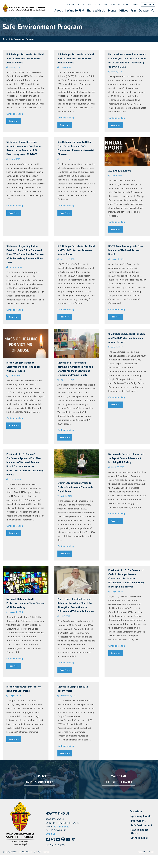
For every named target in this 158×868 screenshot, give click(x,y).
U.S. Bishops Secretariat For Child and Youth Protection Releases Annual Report (127, 338)
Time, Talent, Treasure (118, 782)
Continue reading (15, 114)
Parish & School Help (40, 782)
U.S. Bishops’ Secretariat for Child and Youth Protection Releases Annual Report (25, 58)
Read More (14, 121)
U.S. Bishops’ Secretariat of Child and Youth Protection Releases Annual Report (76, 58)
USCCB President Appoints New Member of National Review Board (126, 250)
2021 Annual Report (120, 171)
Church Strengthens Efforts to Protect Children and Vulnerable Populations (75, 487)
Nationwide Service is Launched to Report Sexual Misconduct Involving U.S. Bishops (126, 458)
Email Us (50, 834)
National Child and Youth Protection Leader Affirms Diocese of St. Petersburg (25, 603)
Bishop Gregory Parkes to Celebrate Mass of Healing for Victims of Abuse (23, 367)
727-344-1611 (62, 827)
